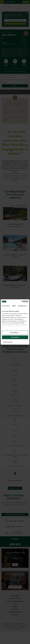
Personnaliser (15, 333)
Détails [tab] (14, 306)
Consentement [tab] (6, 306)
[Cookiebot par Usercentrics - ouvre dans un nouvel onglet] (22, 301)
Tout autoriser (15, 337)
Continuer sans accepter (8, 342)
